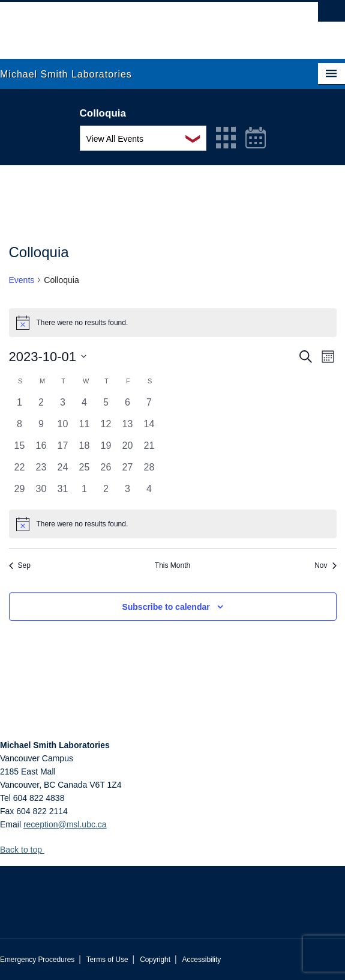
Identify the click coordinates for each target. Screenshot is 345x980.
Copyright (155, 960)
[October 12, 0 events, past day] (106, 428)
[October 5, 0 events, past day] (106, 406)
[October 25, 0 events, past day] (85, 471)
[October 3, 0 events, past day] (63, 406)
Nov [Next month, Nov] (325, 565)
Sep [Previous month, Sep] (20, 565)
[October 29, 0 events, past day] (20, 493)
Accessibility (201, 960)
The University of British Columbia (121, 25)
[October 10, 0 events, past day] (63, 428)
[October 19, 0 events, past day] (106, 449)
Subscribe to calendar (166, 607)
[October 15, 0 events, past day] (20, 449)
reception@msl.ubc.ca (65, 824)
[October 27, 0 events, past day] (128, 471)
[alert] (173, 524)
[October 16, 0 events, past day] (41, 449)
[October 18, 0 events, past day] (85, 449)
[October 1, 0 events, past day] (20, 406)
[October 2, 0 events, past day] (41, 406)
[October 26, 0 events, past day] (106, 471)
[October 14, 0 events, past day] (149, 428)
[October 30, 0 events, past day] (41, 493)
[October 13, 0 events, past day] (128, 428)
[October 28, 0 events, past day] (149, 471)
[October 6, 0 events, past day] (128, 406)
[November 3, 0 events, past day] (128, 493)
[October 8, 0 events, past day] (20, 428)
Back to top (27, 850)
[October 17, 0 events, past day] (63, 449)
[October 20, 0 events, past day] (128, 449)
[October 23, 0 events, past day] (41, 471)
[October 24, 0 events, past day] (63, 471)
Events (22, 280)
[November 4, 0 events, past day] (149, 493)
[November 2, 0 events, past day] (106, 493)
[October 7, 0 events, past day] (149, 406)
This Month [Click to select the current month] (172, 565)
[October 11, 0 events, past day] (85, 428)
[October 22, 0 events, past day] (20, 471)
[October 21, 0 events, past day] (149, 449)
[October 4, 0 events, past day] (85, 406)
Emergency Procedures (37, 960)
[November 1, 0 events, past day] (85, 493)
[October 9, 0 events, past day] (41, 428)
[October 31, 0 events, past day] (63, 493)
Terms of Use (107, 960)
